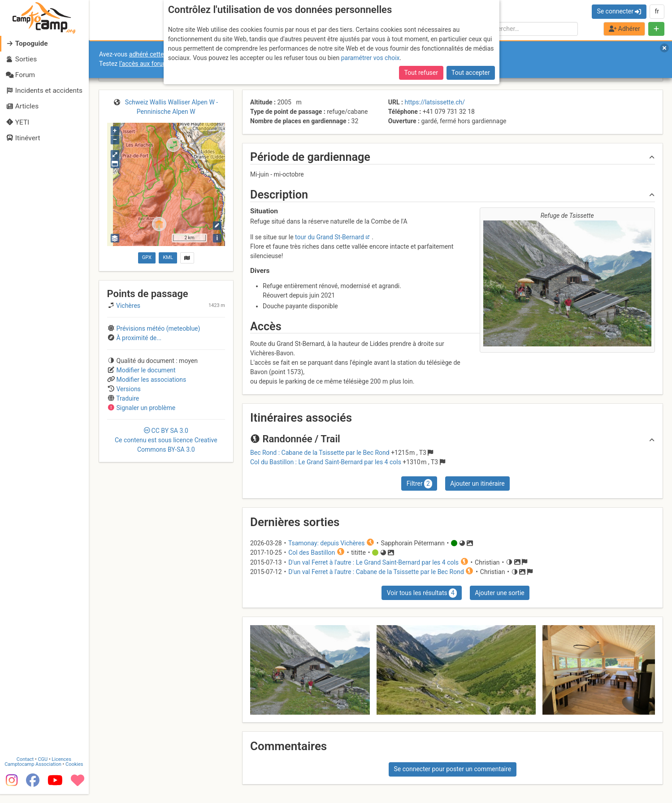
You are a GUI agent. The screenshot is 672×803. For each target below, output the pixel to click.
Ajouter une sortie (499, 593)
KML (168, 257)
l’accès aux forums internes (158, 64)
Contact (26, 768)
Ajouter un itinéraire (477, 484)
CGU (44, 768)
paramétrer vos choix (371, 58)
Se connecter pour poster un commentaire (452, 769)
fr (657, 11)
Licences (63, 768)
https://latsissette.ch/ (435, 102)
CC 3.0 (166, 440)
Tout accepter (471, 73)
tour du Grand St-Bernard (329, 237)
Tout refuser (421, 73)
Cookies (75, 773)
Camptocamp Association (34, 773)
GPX (147, 257)
